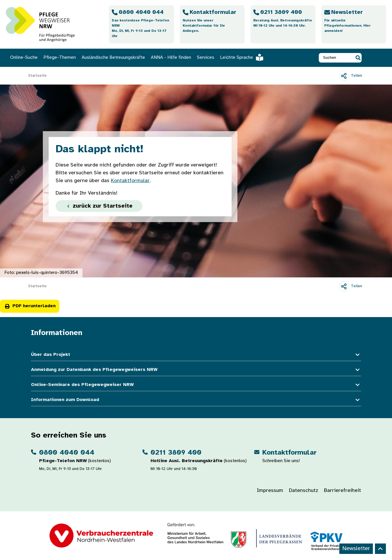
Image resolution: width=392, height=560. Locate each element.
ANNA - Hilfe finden (171, 57)
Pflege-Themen (60, 57)
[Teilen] (351, 76)
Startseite (37, 76)
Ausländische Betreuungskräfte (113, 57)
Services (206, 57)
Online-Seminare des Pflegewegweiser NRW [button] (196, 385)
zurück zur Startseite (99, 206)
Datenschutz (304, 491)
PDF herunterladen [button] (30, 306)
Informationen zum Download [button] (196, 400)
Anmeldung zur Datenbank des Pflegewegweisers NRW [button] (196, 370)
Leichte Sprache (242, 58)
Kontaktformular (130, 181)
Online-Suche (24, 57)
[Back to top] (380, 549)
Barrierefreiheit (342, 491)
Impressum (270, 491)
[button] (358, 58)
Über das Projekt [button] (196, 355)
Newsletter (356, 549)
